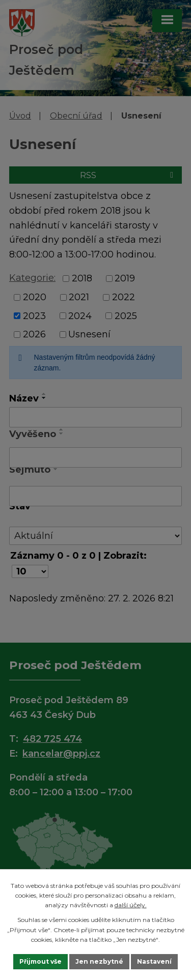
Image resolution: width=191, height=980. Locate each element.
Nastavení (154, 961)
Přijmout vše (40, 961)
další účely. (131, 905)
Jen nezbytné (99, 961)
